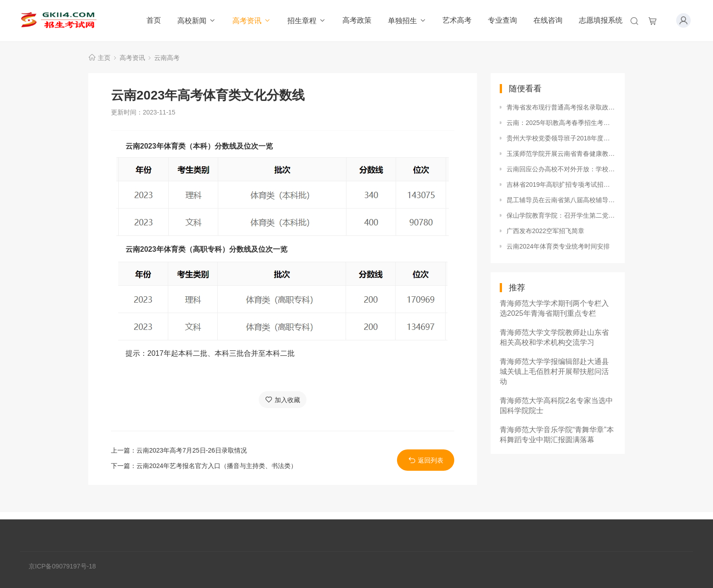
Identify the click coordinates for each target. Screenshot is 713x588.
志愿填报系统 (601, 20)
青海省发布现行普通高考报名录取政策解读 (561, 107)
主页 (104, 58)
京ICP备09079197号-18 (62, 566)
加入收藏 (283, 400)
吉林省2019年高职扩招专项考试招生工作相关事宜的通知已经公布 (561, 184)
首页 (154, 20)
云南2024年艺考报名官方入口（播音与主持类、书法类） (217, 466)
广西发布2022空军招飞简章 (545, 231)
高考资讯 (252, 21)
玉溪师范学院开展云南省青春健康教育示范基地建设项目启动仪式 (561, 154)
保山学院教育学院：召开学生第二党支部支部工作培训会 (561, 215)
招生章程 (307, 21)
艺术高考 (457, 20)
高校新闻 (197, 21)
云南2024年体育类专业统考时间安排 (558, 246)
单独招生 (407, 21)
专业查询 (502, 20)
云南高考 (167, 58)
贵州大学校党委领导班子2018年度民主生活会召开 (561, 138)
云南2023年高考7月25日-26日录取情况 (192, 450)
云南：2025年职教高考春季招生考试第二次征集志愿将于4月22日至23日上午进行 (561, 123)
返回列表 (426, 460)
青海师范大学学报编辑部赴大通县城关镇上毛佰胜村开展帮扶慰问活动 (554, 371)
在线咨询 (548, 20)
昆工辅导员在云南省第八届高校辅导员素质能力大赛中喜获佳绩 (561, 200)
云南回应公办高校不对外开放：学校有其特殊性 (561, 169)
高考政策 (357, 20)
